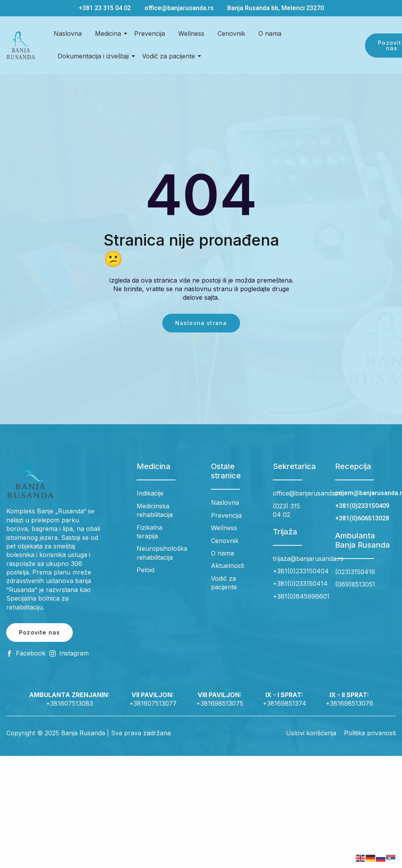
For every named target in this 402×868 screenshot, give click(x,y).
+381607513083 (69, 703)
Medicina (109, 33)
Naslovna (68, 33)
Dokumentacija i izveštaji (95, 56)
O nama (270, 33)
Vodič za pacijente (170, 56)
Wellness (191, 33)
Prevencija (150, 33)
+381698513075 (220, 703)
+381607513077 (153, 703)
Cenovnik (231, 33)
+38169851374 (284, 703)
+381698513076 (349, 703)
